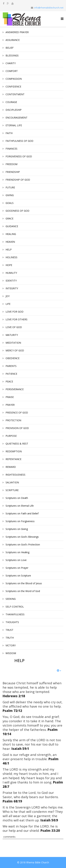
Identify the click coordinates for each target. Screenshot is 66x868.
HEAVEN (10, 242)
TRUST (9, 630)
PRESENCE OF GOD (16, 413)
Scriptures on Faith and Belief (22, 513)
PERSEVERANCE (14, 389)
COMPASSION (13, 79)
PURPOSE (11, 436)
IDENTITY (11, 281)
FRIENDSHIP (12, 172)
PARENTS (11, 366)
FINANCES (11, 149)
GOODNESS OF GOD (17, 211)
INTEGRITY (11, 288)
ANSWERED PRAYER (17, 32)
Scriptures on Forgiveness (20, 521)
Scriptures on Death (16, 498)
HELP (8, 250)
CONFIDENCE (13, 87)
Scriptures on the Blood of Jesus (23, 583)
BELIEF (9, 48)
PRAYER (10, 405)
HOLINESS (11, 257)
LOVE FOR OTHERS (16, 319)
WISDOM (10, 653)
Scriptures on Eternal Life (19, 506)
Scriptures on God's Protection (22, 544)
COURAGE (11, 102)
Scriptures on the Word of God (22, 591)
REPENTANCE (13, 459)
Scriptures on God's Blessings (22, 537)
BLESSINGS (12, 55)
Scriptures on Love (16, 560)
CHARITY (10, 63)
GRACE (9, 218)
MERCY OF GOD (14, 350)
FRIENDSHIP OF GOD (17, 180)
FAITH (9, 133)
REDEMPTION (13, 451)
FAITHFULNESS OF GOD (19, 141)
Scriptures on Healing (17, 552)
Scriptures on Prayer (17, 568)
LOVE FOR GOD (14, 312)
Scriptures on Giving (16, 529)
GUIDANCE (11, 226)
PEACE (9, 381)
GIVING (9, 195)
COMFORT (11, 71)
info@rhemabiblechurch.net (49, 8)
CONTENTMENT (15, 94)
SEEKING (10, 599)
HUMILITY (11, 273)
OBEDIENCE (12, 358)
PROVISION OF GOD (17, 428)
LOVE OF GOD (13, 327)
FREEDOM (11, 164)
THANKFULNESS (15, 614)
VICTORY (10, 645)
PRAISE (9, 397)
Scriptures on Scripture (18, 576)
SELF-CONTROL (14, 607)
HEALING (10, 234)
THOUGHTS (12, 622)
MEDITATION (13, 343)
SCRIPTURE (12, 490)
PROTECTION (13, 420)
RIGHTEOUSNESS (15, 475)
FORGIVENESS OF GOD (18, 156)
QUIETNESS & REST (16, 444)
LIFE (8, 304)
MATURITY (11, 335)
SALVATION (12, 482)
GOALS (9, 203)
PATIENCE (11, 374)
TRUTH (9, 638)
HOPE (9, 265)
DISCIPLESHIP (13, 110)
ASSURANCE (12, 40)
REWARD (10, 467)
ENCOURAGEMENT (16, 118)
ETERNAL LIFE (13, 125)
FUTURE (10, 187)
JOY (7, 296)
